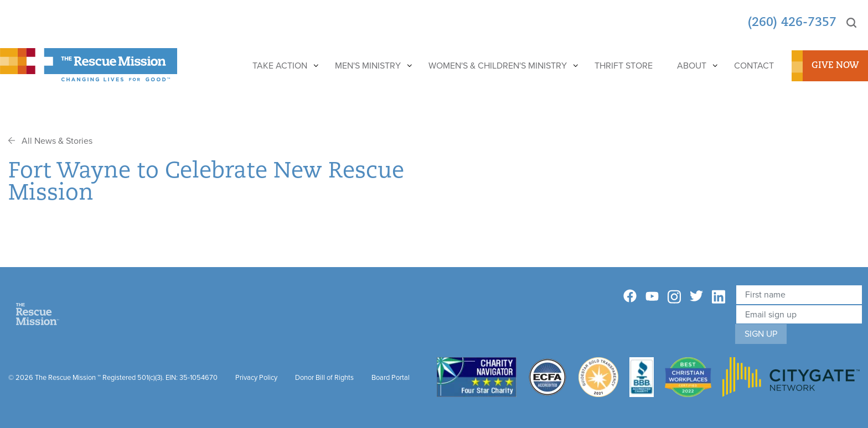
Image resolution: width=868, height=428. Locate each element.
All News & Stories (50, 141)
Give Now (835, 66)
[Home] (37, 313)
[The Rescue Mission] (89, 64)
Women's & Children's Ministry (498, 66)
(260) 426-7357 (792, 23)
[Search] (851, 23)
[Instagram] (674, 297)
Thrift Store (624, 66)
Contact (754, 66)
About (692, 66)
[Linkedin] (719, 297)
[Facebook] (630, 296)
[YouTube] (652, 296)
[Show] (316, 66)
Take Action (280, 66)
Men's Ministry (368, 66)
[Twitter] (696, 296)
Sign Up (761, 334)
